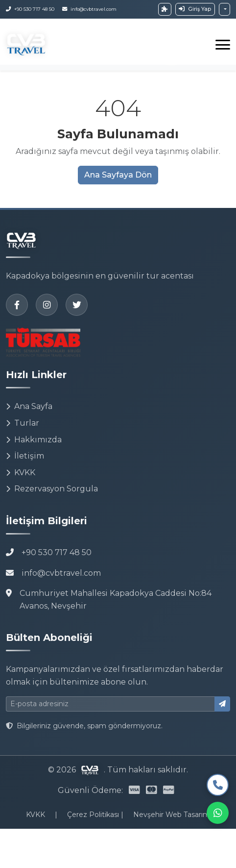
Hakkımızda (34, 440)
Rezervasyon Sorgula (52, 489)
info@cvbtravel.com (61, 573)
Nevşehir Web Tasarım (172, 815)
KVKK (21, 472)
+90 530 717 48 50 (57, 552)
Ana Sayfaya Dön (118, 175)
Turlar (23, 423)
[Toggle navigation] (223, 45)
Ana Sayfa (29, 406)
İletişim (25, 456)
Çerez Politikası (94, 815)
